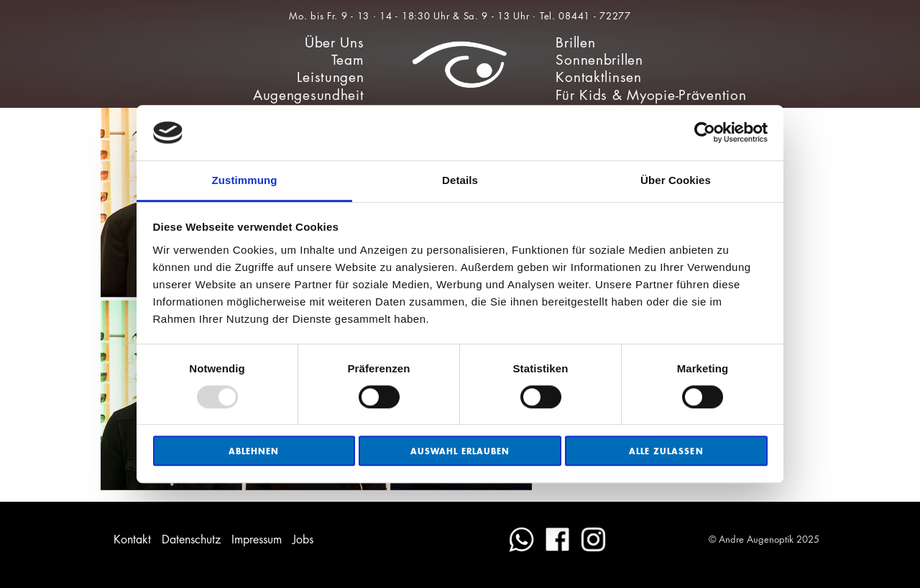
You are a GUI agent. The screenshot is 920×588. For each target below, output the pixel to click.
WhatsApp (521, 539)
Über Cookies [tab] (676, 180)
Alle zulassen (666, 451)
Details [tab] (460, 180)
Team (348, 60)
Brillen (575, 43)
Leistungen (330, 77)
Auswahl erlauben (460, 451)
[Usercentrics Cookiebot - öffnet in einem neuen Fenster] (705, 133)
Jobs (303, 539)
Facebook (557, 539)
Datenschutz (191, 539)
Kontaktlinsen (598, 77)
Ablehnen (254, 451)
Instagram (593, 539)
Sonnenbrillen (599, 60)
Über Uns (335, 43)
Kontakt (132, 539)
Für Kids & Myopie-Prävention (651, 95)
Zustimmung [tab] (245, 180)
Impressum (257, 539)
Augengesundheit (309, 95)
